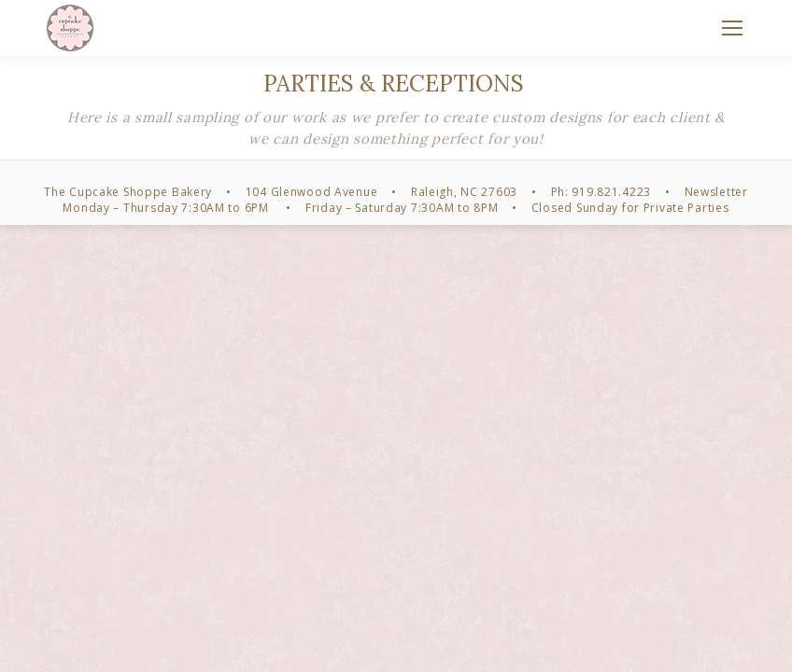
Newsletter (716, 192)
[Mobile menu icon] (732, 28)
